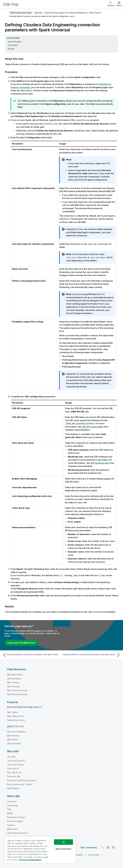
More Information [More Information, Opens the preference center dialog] (64, 849)
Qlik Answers (13, 736)
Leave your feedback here (21, 643)
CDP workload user (100, 463)
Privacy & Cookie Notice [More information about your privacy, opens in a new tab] (30, 860)
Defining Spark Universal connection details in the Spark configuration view (41, 16)
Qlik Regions (13, 788)
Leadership (13, 805)
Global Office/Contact (17, 833)
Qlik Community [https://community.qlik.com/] (89, 848)
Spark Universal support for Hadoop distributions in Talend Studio (73, 13)
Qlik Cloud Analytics (17, 732)
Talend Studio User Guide (21, 13)
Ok (64, 842)
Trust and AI (13, 769)
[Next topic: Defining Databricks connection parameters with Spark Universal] (92, 655)
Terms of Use (94, 855)
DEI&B (10, 813)
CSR (9, 809)
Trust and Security (16, 761)
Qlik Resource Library (17, 694)
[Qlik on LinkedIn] (108, 847)
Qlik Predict (13, 740)
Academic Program (16, 817)
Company (12, 801)
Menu (119, 5)
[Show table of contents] (6, 13)
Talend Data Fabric (16, 720)
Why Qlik (11, 757)
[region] (40, 850)
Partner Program (15, 821)
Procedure (13, 45)
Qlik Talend (12, 712)
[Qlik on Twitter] (103, 847)
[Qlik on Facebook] (113, 847)
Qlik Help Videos (15, 675)
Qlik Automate (14, 743)
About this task (15, 42)
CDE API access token (92, 427)
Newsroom (12, 829)
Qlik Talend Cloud (16, 716)
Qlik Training (13, 683)
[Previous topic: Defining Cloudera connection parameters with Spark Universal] (31, 655)
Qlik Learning (13, 686)
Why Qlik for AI (14, 772)
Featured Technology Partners (22, 780)
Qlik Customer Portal (17, 690)
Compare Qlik (14, 776)
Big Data (38, 13)
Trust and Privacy (15, 765)
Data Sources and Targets (20, 784)
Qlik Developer (14, 679)
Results (11, 49)
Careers (11, 825)
